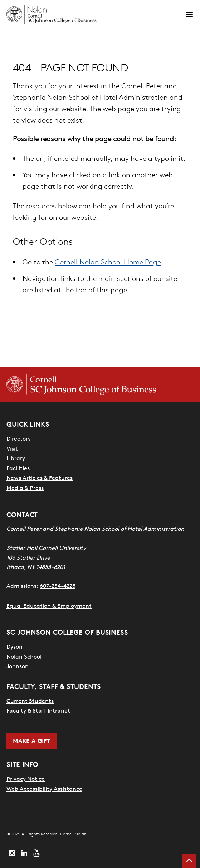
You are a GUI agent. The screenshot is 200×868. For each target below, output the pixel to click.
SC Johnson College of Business (67, 632)
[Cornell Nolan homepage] (96, 14)
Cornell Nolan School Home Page (108, 262)
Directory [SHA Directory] (19, 438)
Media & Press (25, 488)
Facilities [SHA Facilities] (18, 468)
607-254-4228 (58, 586)
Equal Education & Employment (49, 606)
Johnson (18, 666)
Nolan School (24, 656)
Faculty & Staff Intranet (38, 710)
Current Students (30, 701)
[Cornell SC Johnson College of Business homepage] (100, 385)
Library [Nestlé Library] (16, 458)
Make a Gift (31, 741)
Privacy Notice (26, 779)
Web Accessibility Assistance (44, 789)
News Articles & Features (40, 478)
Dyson (14, 646)
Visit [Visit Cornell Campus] (12, 448)
